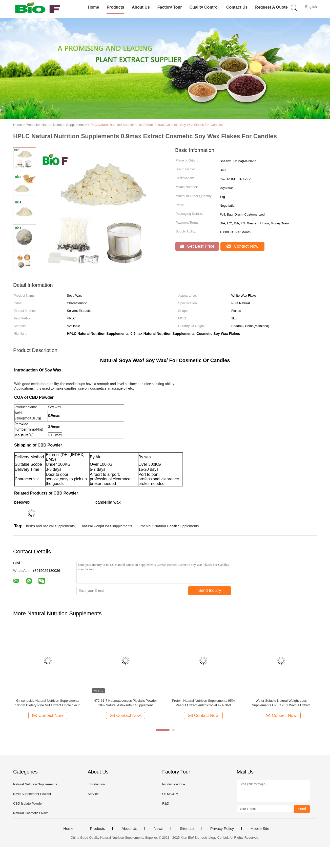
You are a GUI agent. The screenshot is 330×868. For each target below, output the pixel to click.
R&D (166, 803)
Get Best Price (197, 246)
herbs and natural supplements (50, 526)
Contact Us (237, 7)
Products (115, 7)
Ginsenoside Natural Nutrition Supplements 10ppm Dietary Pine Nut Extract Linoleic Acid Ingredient (48, 703)
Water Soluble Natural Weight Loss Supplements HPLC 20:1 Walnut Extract (281, 703)
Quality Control (204, 7)
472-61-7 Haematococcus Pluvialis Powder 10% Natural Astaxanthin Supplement (126, 703)
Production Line (174, 784)
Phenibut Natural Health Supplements (169, 526)
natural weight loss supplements (107, 526)
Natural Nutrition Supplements (35, 784)
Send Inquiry (210, 590)
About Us (141, 7)
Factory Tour (170, 7)
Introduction (96, 784)
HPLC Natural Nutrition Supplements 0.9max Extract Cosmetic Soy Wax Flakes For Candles (156, 125)
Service (93, 794)
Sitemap (187, 829)
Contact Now (242, 246)
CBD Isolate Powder (28, 803)
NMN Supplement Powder (32, 794)
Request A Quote (271, 7)
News (158, 829)
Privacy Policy (222, 829)
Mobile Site (260, 829)
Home (93, 7)
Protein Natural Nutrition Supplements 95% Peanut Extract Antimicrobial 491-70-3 (203, 703)
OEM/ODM (170, 794)
